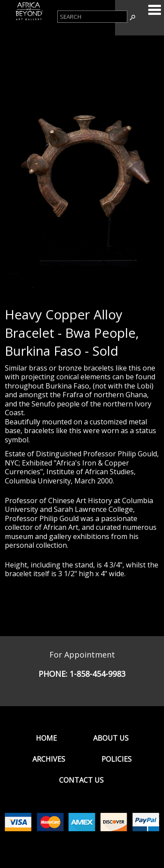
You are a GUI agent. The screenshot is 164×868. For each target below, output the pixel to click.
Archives (49, 759)
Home (46, 738)
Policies (117, 759)
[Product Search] (92, 17)
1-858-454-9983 (98, 674)
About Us (111, 738)
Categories (154, 10)
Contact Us (81, 780)
